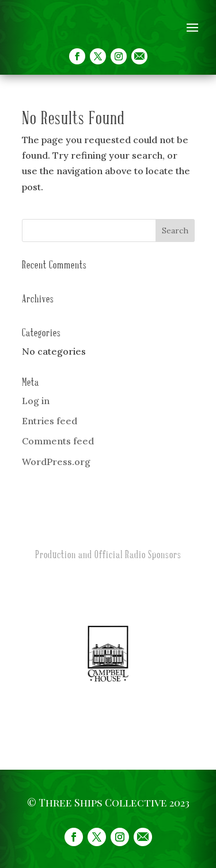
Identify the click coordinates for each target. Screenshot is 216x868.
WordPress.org (56, 462)
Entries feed (50, 421)
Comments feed (58, 441)
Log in (36, 401)
